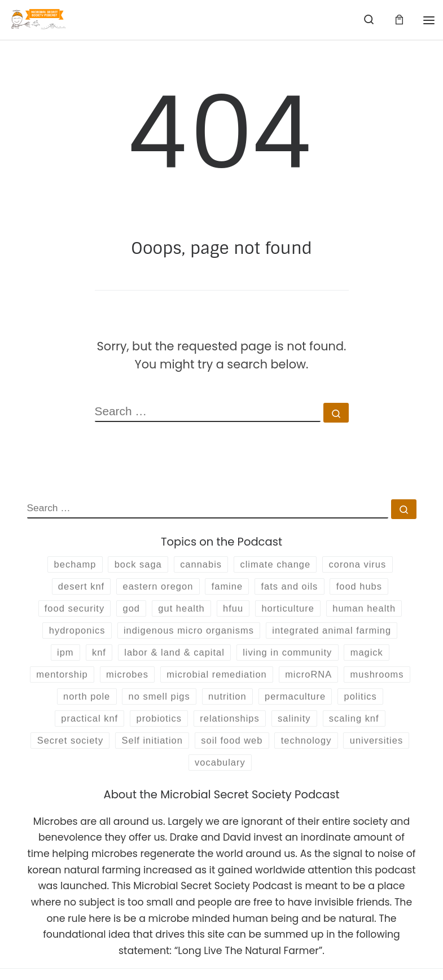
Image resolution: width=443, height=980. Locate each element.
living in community (291, 657)
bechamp (68, 565)
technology (147, 773)
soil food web (341, 750)
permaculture (363, 704)
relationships (292, 727)
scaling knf (92, 750)
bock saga (134, 565)
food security (67, 611)
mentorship (92, 680)
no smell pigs (221, 704)
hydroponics (70, 634)
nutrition (292, 704)
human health (370, 611)
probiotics (218, 727)
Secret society (172, 750)
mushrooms (73, 704)
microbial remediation (254, 680)
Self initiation (258, 750)
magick (373, 657)
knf (93, 657)
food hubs (365, 588)
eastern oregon (155, 588)
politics (80, 727)
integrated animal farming (337, 634)
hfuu (234, 611)
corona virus (364, 565)
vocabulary (293, 773)
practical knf (146, 727)
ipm (58, 657)
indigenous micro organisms (187, 634)
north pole (145, 704)
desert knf (74, 588)
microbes (160, 680)
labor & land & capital (172, 657)
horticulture (291, 611)
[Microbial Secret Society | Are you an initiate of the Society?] (40, 19)
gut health (179, 611)
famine (227, 588)
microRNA (350, 680)
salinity (360, 727)
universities (220, 773)
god (127, 611)
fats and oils (293, 588)
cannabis (200, 565)
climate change (278, 565)
